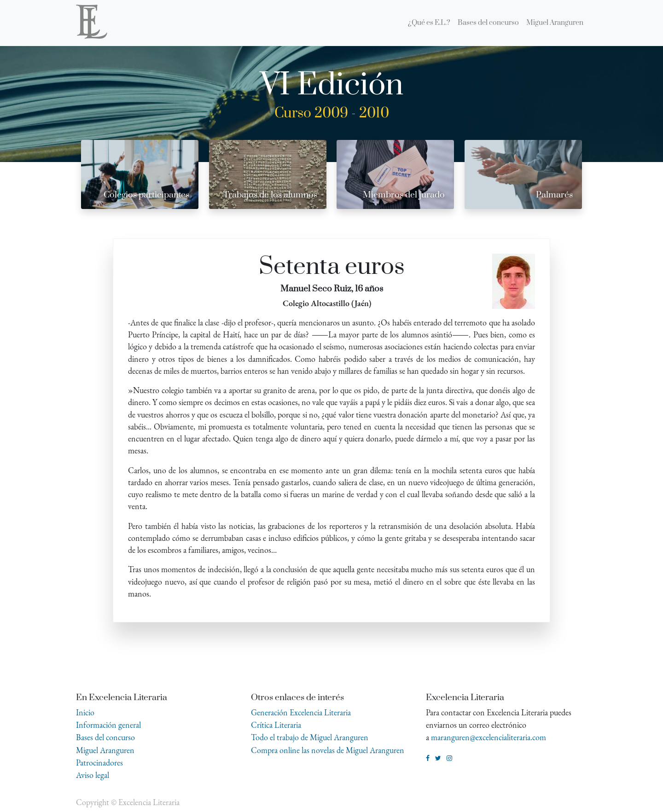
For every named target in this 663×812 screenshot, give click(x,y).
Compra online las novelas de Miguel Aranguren (328, 750)
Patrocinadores (99, 763)
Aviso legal (93, 775)
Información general (108, 725)
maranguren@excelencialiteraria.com (489, 737)
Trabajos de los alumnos (270, 195)
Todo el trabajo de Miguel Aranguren (310, 737)
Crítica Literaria (276, 725)
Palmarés (554, 195)
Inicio (85, 712)
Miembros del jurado (404, 195)
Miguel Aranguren (105, 750)
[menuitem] (429, 23)
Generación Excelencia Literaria (301, 712)
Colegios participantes (146, 195)
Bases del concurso (105, 737)
